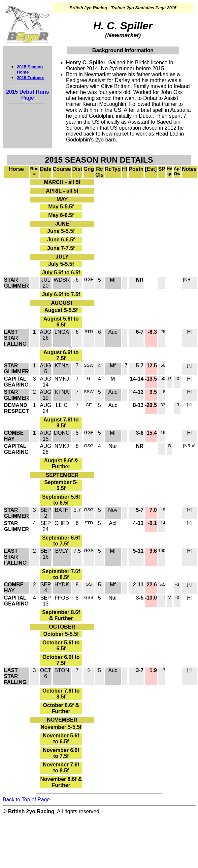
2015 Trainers (31, 78)
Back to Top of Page (26, 800)
